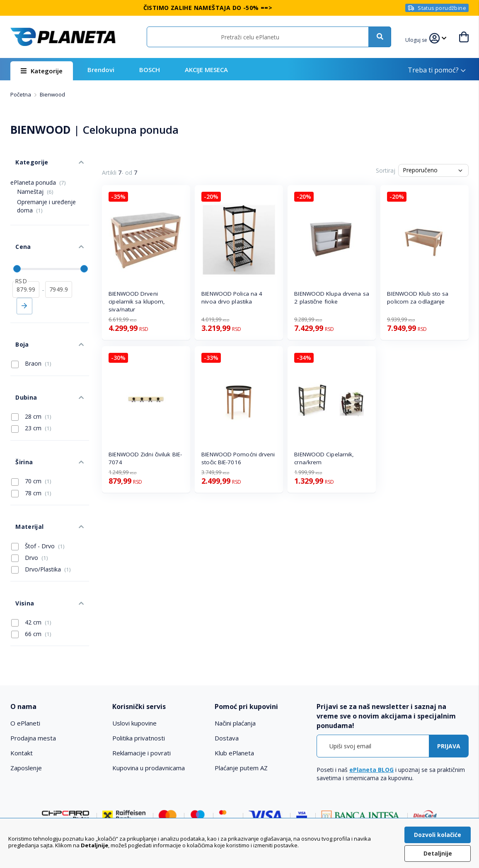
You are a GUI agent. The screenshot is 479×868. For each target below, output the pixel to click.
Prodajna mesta (33, 682)
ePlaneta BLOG (371, 713)
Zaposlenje (26, 712)
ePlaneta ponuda (38, 175)
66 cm (31, 577)
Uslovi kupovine (134, 667)
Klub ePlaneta (234, 697)
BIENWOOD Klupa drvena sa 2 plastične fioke (331, 298)
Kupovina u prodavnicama (149, 712)
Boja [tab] (17, 321)
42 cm (31, 566)
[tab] (57, 651)
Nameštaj (35, 184)
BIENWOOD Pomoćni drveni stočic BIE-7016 (238, 458)
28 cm (31, 383)
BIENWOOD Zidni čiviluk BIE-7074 (145, 458)
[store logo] (63, 37)
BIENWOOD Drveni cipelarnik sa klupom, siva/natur (137, 301)
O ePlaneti (25, 667)
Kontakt (22, 697)
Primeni (24, 288)
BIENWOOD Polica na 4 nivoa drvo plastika (232, 298)
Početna (21, 94)
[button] (418, 39)
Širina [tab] (19, 423)
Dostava (227, 682)
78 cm (31, 452)
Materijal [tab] (24, 480)
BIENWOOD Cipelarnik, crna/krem (324, 458)
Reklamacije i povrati (142, 697)
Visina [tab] (19, 549)
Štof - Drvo (38, 497)
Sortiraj (386, 170)
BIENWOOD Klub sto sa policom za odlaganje (418, 298)
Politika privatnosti (139, 682)
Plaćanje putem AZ (241, 712)
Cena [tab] (18, 234)
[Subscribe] (449, 690)
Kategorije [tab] (26, 157)
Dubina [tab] (21, 366)
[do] (59, 271)
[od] (26, 271)
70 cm (31, 440)
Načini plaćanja (235, 667)
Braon (31, 338)
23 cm (31, 395)
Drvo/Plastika (41, 521)
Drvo (30, 509)
